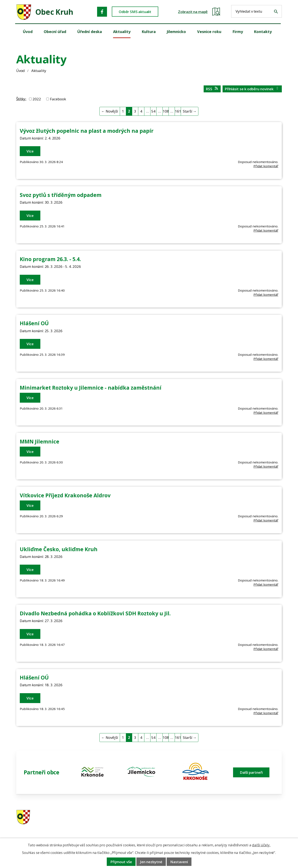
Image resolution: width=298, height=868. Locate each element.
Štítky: (21, 99)
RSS (212, 89)
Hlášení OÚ (34, 323)
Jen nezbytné (151, 862)
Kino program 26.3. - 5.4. (50, 259)
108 (166, 111)
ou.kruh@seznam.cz (253, 818)
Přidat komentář (266, 166)
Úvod (20, 71)
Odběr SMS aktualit (135, 12)
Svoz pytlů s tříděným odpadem (61, 195)
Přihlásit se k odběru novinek (252, 89)
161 (178, 111)
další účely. (261, 845)
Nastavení (179, 862)
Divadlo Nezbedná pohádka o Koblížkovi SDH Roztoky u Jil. (95, 613)
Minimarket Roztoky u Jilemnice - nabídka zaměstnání (91, 388)
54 (153, 111)
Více (30, 151)
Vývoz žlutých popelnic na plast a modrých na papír (87, 131)
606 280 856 (179, 823)
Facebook (58, 99)
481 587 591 (179, 818)
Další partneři (251, 772)
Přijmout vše (121, 862)
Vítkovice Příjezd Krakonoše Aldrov (65, 495)
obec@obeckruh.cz (252, 823)
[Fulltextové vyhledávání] (256, 11)
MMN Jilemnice (40, 441)
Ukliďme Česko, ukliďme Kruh (59, 549)
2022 (37, 99)
